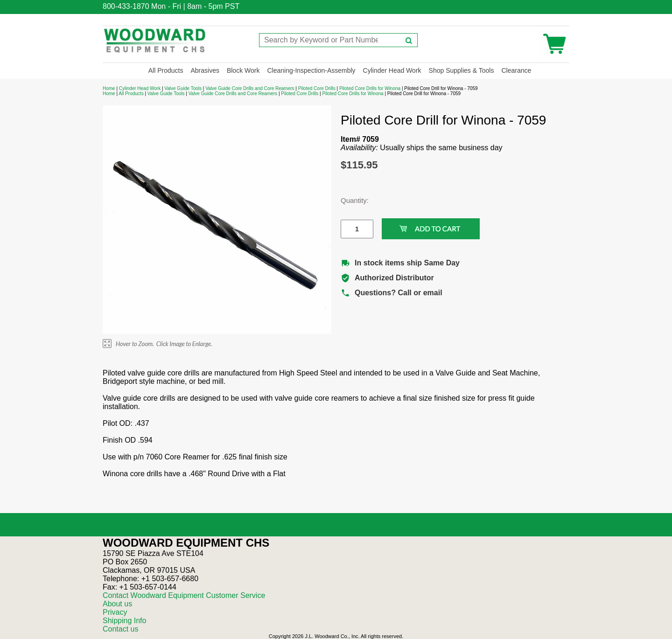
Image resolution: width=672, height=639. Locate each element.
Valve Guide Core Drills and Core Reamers (250, 88)
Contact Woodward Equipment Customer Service (184, 595)
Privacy (115, 612)
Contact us (120, 629)
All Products (166, 70)
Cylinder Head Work (392, 70)
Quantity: (350, 200)
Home (109, 88)
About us (117, 604)
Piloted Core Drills (317, 88)
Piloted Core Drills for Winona (370, 88)
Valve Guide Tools (183, 88)
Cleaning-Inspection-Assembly (311, 70)
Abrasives (205, 70)
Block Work (243, 70)
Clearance (516, 70)
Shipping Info (124, 621)
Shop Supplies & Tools (462, 70)
